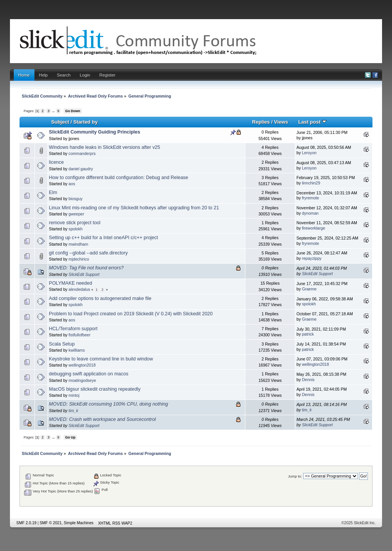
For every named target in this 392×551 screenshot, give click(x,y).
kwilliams (77, 350)
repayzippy (312, 258)
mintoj (74, 395)
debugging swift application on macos (89, 374)
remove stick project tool (75, 223)
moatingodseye (82, 380)
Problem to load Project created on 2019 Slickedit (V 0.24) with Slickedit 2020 (131, 314)
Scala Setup (62, 344)
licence (56, 162)
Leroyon (309, 153)
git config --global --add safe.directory (88, 253)
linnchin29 (311, 183)
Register (108, 75)
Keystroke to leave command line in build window (101, 359)
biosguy (76, 199)
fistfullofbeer (79, 335)
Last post (312, 122)
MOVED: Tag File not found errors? (86, 268)
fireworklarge (314, 228)
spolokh (76, 229)
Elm (53, 192)
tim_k (73, 411)
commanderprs (82, 153)
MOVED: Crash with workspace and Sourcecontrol (102, 419)
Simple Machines (79, 523)
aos (72, 184)
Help (43, 75)
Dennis (308, 380)
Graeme (309, 289)
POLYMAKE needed (71, 283)
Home (24, 75)
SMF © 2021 (51, 523)
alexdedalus (79, 289)
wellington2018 (82, 365)
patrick (308, 334)
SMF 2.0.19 (27, 523)
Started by (85, 122)
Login (85, 75)
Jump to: (295, 476)
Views (281, 122)
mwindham (78, 244)
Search (64, 75)
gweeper (76, 214)
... (54, 111)
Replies (261, 122)
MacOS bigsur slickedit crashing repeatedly (95, 389)
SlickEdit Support (84, 274)
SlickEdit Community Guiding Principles (95, 132)
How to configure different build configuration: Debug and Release (119, 178)
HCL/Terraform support (73, 329)
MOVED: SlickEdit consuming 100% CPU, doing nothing (109, 404)
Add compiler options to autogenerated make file (100, 298)
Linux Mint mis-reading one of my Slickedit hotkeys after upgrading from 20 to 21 (134, 208)
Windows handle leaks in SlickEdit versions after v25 (105, 147)
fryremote (311, 198)
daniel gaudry (81, 169)
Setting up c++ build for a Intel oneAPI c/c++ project (104, 238)
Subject (60, 122)
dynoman (310, 213)
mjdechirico (79, 259)
